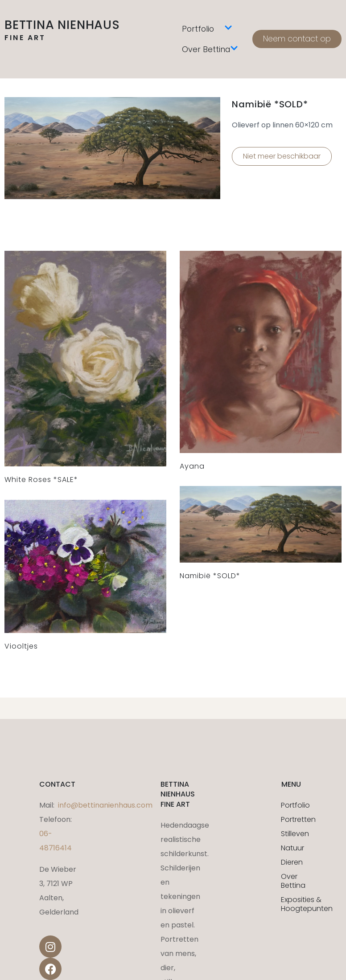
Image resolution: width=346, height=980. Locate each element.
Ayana (192, 466)
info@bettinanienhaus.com (105, 805)
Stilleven (293, 834)
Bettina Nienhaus (62, 25)
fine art (25, 38)
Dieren (292, 862)
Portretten (293, 819)
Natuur (292, 848)
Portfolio (207, 29)
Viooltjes (21, 646)
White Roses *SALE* (41, 480)
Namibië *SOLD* (210, 576)
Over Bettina (210, 49)
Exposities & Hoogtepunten (293, 904)
